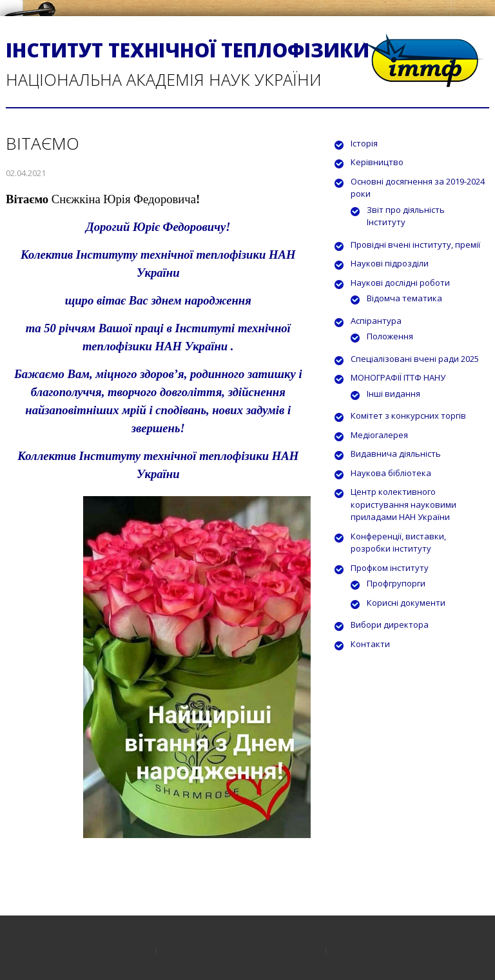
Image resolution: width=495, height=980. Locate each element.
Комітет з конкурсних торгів (408, 415)
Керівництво (377, 162)
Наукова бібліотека (391, 473)
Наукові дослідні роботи (400, 283)
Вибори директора (390, 625)
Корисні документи (406, 603)
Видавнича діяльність (396, 454)
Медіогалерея (379, 435)
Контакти (370, 644)
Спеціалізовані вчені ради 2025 (415, 359)
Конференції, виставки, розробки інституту (398, 543)
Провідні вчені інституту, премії (415, 245)
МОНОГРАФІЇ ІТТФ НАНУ (398, 377)
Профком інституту (390, 568)
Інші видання (393, 394)
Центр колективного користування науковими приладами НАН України (403, 504)
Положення (390, 336)
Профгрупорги (396, 583)
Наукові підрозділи (390, 263)
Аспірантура (376, 321)
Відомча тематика (404, 298)
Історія (364, 143)
